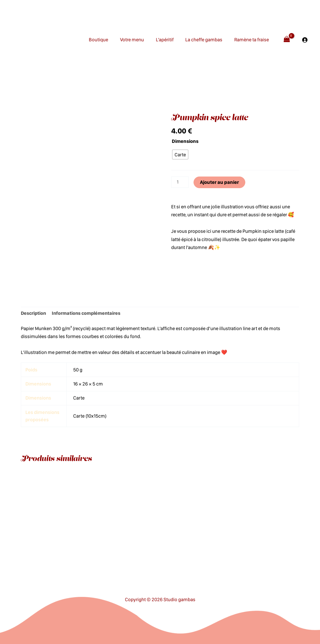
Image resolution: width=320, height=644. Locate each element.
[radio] (180, 154)
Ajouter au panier (220, 182)
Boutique (108, 40)
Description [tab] (34, 313)
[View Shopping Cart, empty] (287, 40)
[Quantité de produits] (180, 182)
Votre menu (139, 40)
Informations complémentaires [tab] (88, 313)
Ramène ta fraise (252, 40)
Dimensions (185, 141)
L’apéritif (170, 40)
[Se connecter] (305, 40)
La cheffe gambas (207, 40)
